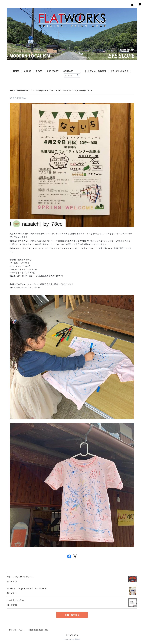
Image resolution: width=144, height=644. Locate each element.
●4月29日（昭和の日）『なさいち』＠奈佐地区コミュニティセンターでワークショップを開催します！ (51, 91)
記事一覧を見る (72, 615)
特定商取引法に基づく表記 (38, 630)
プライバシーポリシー (17, 630)
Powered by (72, 639)
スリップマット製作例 (120, 71)
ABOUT (28, 71)
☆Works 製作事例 (97, 71)
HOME (16, 71)
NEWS (39, 71)
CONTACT (68, 71)
